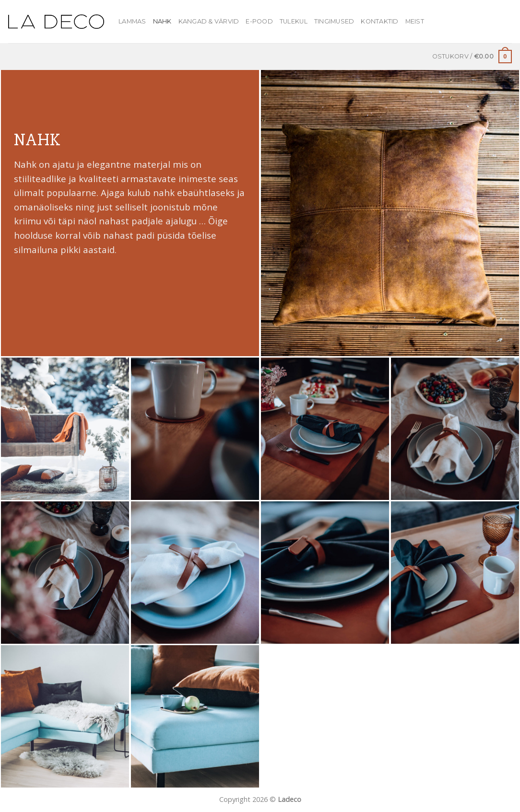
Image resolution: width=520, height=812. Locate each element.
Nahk (162, 21)
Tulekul (294, 21)
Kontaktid (379, 21)
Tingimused (334, 21)
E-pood (259, 21)
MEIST (415, 21)
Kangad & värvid (209, 21)
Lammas (132, 21)
